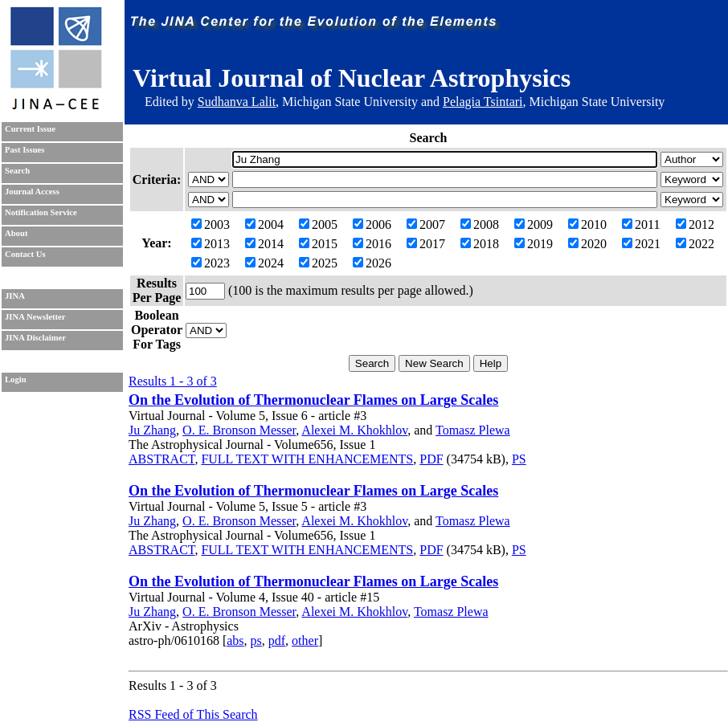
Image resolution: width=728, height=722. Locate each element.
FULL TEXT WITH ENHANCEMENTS (307, 459)
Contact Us (25, 254)
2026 (372, 263)
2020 (587, 244)
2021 (641, 244)
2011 (641, 224)
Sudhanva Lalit (237, 102)
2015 (318, 244)
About (16, 233)
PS (519, 459)
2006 (372, 224)
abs (235, 640)
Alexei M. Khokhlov (354, 430)
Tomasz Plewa (473, 430)
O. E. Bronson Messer (239, 430)
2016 (372, 244)
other (305, 640)
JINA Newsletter (35, 317)
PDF (431, 459)
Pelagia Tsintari (483, 102)
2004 (264, 224)
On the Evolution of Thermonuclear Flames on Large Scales (313, 400)
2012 (695, 224)
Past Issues (25, 150)
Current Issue (30, 129)
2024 (264, 263)
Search (17, 171)
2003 (211, 224)
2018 (480, 244)
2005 (318, 224)
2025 (318, 263)
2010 (587, 224)
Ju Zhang (152, 430)
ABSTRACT (162, 459)
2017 (426, 244)
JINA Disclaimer (35, 338)
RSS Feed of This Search (193, 714)
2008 (480, 224)
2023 (211, 263)
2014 (264, 244)
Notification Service (41, 212)
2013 (211, 244)
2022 (695, 244)
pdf (277, 640)
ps (256, 640)
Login (16, 379)
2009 (534, 224)
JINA (15, 296)
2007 (426, 224)
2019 (534, 244)
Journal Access (32, 192)
